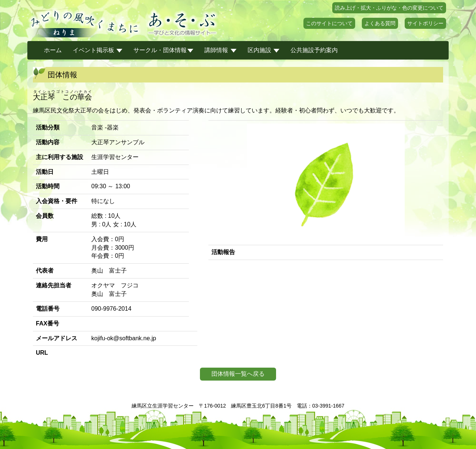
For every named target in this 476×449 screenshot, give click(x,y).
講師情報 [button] (220, 50)
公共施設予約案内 (314, 50)
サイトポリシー (425, 23)
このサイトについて (329, 23)
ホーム (53, 50)
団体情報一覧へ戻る (238, 374)
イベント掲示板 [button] (98, 50)
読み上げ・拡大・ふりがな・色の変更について (389, 8)
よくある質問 (380, 23)
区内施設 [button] (263, 50)
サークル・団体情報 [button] (163, 50)
